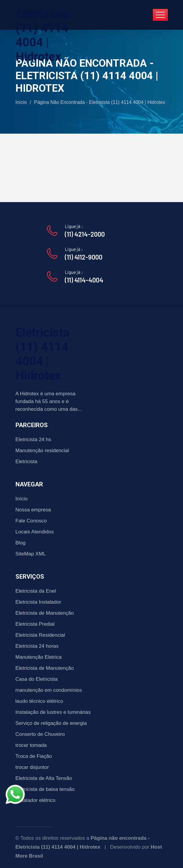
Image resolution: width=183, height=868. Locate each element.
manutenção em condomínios (49, 690)
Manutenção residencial (42, 451)
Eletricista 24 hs (33, 440)
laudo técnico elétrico (39, 701)
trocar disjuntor (32, 767)
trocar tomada (31, 745)
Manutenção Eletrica (39, 657)
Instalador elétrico (36, 800)
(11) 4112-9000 (84, 257)
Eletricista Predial (35, 624)
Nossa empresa (33, 510)
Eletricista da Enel (36, 591)
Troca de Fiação (34, 756)
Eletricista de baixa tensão (45, 789)
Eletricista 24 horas (37, 646)
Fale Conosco (31, 521)
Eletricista (27, 462)
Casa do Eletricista (37, 679)
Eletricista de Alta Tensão (44, 778)
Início (21, 102)
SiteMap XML (31, 554)
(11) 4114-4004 (84, 280)
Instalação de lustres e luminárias (53, 712)
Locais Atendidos (35, 532)
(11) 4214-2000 (85, 234)
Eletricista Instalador (38, 602)
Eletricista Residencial (40, 635)
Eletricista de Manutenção (45, 613)
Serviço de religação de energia (51, 723)
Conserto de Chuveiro (40, 734)
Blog (21, 543)
